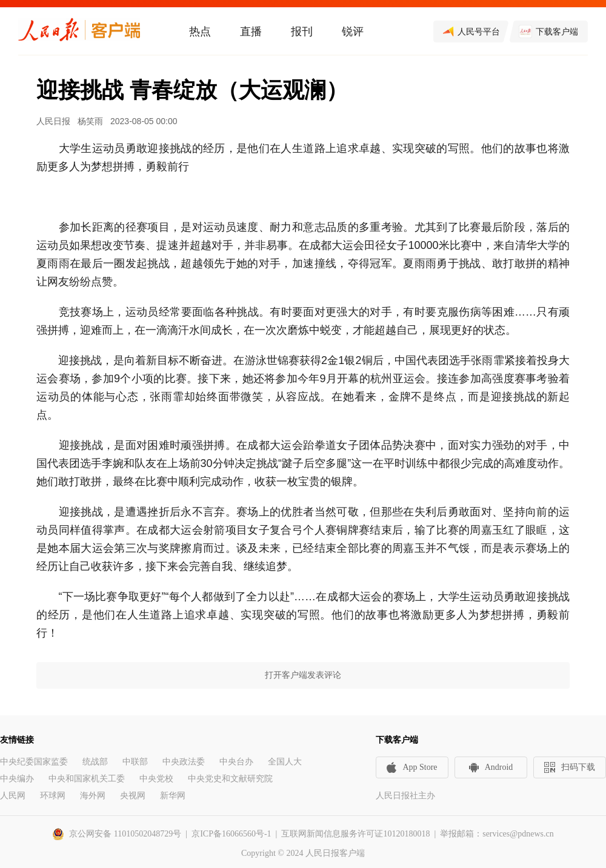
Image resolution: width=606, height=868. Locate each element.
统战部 (95, 762)
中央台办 (236, 762)
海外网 (93, 796)
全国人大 (285, 762)
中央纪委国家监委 (34, 762)
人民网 (13, 796)
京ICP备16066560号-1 (231, 834)
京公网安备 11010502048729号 (125, 834)
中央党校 (156, 779)
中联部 (135, 762)
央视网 (133, 796)
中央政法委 (184, 762)
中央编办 (17, 779)
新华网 (173, 796)
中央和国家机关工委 (87, 779)
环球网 (53, 796)
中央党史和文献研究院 (230, 779)
